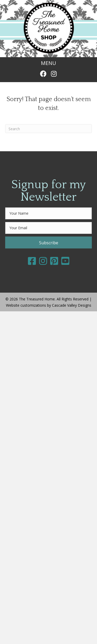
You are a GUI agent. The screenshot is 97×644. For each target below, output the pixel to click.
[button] (43, 74)
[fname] (48, 213)
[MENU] (48, 63)
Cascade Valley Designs (72, 305)
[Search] (48, 129)
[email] (48, 228)
